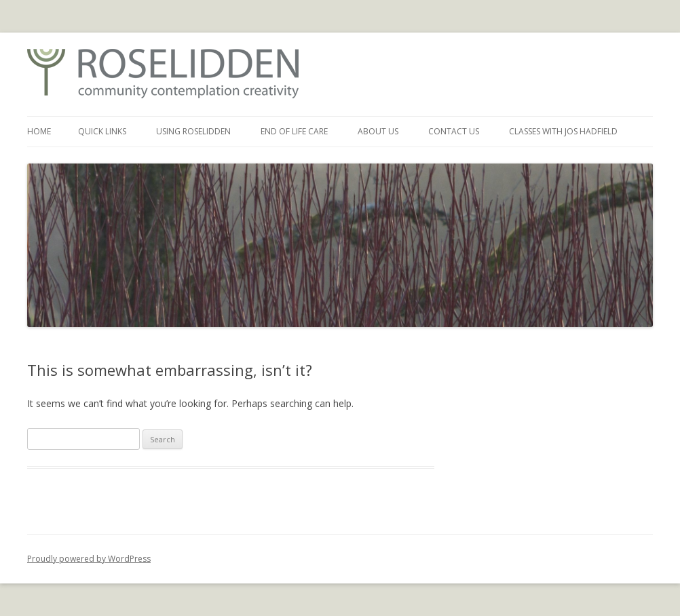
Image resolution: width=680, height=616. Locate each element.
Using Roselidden (193, 131)
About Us (378, 131)
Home (39, 131)
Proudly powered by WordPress (89, 559)
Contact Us (454, 131)
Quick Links (102, 131)
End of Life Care (294, 131)
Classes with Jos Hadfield (563, 131)
